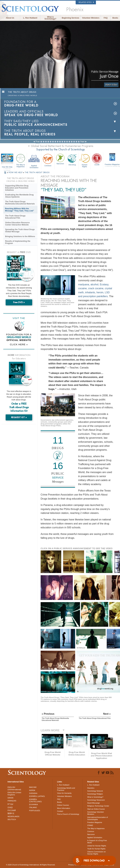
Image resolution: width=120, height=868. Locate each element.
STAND (90, 825)
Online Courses (63, 805)
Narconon (60, 159)
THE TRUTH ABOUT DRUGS (37, 172)
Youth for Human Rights (96, 849)
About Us (10, 18)
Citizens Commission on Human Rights (96, 853)
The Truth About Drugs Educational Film (15, 217)
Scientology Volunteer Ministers (95, 813)
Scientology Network (95, 791)
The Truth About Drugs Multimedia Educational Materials (20, 203)
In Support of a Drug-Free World (97, 842)
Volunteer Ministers (91, 18)
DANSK (10, 798)
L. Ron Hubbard (30, 18)
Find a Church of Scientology (68, 814)
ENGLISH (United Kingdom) (14, 794)
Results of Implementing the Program (18, 242)
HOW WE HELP (16, 172)
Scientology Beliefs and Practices (66, 789)
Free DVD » (19, 302)
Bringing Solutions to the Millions (20, 236)
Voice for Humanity (64, 793)
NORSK (32, 790)
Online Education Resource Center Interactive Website (17, 224)
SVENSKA (33, 793)
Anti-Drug (72, 159)
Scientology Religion (95, 794)
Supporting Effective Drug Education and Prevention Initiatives (17, 188)
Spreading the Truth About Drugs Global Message (20, 231)
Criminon (48, 160)
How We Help (7, 167)
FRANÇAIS (12, 801)
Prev (38, 142)
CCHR (97, 159)
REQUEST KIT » (19, 417)
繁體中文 (11, 813)
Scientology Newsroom (96, 800)
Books (115, 18)
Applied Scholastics (34, 161)
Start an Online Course (96, 809)
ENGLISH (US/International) (14, 788)
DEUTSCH (12, 819)
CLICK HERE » (19, 344)
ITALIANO (33, 807)
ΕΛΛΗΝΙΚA (34, 804)
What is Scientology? (50, 18)
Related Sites (86, 2)
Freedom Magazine (95, 822)
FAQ (106, 18)
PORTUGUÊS (35, 811)
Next (82, 142)
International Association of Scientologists (97, 818)
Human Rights (85, 160)
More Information (64, 808)
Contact (60, 811)
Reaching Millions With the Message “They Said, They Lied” (19, 210)
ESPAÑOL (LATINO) (37, 796)
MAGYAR (33, 787)
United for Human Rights (97, 846)
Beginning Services (70, 18)
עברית (10, 804)
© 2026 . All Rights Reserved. (31, 865)
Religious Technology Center (98, 806)
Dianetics (91, 788)
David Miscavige (93, 803)
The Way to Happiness (20, 160)
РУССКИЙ (12, 810)
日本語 (10, 807)
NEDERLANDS (13, 816)
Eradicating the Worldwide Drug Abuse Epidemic (19, 196)
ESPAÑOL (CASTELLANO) (35, 800)
